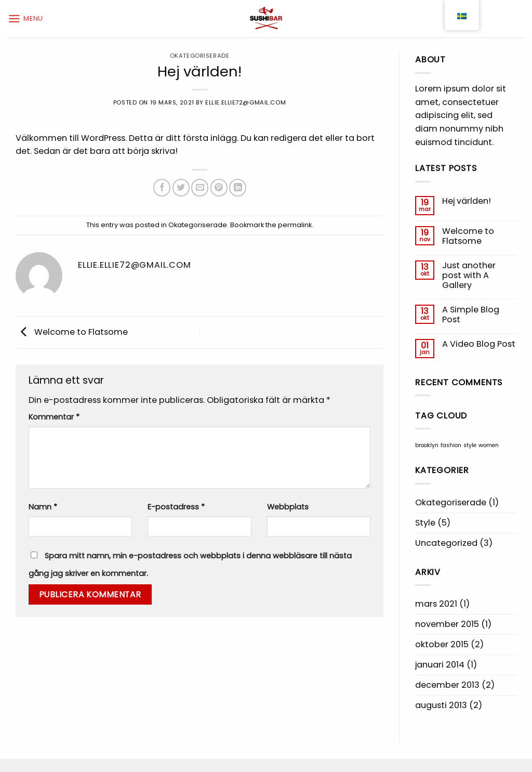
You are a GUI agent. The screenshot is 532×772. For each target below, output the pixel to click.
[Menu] (25, 18)
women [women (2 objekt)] (489, 445)
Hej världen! (467, 201)
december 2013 (447, 685)
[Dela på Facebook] (162, 187)
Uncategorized (446, 543)
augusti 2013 (441, 705)
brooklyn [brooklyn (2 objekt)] (427, 445)
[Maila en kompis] (200, 187)
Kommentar (54, 417)
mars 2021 (436, 604)
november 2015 (447, 624)
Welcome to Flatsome (72, 332)
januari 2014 (440, 665)
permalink (295, 225)
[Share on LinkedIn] (238, 187)
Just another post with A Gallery (469, 276)
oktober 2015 (442, 644)
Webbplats (288, 507)
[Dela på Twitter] (181, 187)
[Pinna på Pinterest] (219, 187)
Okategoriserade (199, 56)
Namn (43, 507)
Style (425, 523)
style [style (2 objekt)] (470, 445)
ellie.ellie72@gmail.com (245, 102)
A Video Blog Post (479, 344)
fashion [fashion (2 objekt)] (451, 445)
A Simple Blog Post (471, 315)
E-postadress (176, 507)
